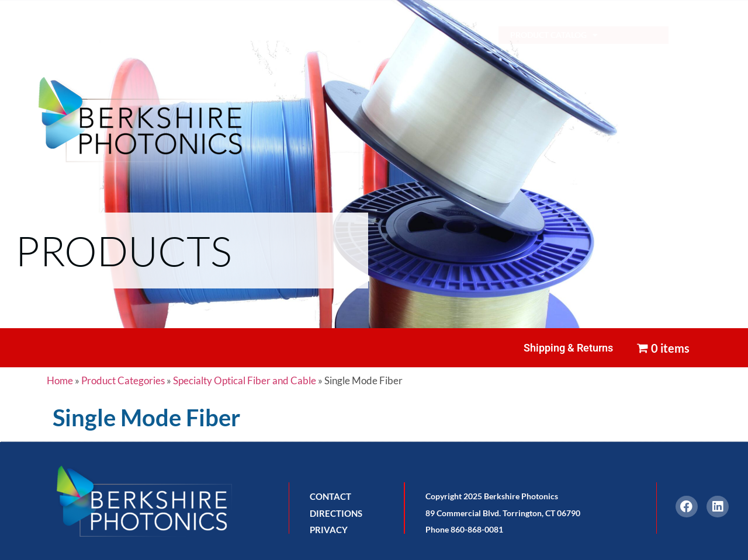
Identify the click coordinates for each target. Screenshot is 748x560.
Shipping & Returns (568, 348)
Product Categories (123, 380)
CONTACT (330, 496)
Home (60, 380)
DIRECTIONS (336, 513)
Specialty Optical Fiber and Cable (245, 380)
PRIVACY (329, 530)
